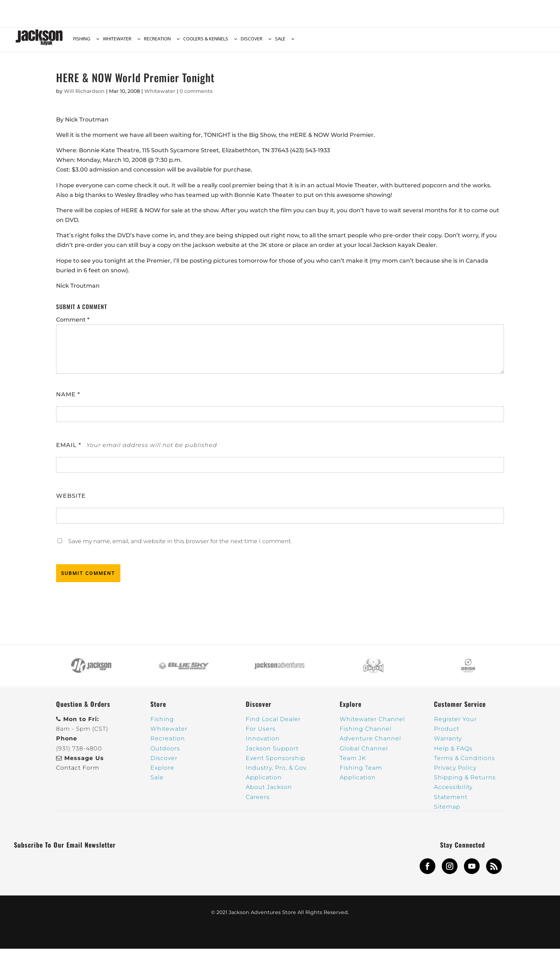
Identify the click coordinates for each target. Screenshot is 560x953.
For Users (261, 733)
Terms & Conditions (464, 762)
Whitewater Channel (372, 723)
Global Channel (364, 753)
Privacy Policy (455, 772)
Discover (164, 762)
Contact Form (78, 772)
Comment (73, 324)
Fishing (162, 723)
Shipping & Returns (465, 782)
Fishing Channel (366, 733)
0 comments (196, 95)
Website (71, 500)
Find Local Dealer (273, 723)
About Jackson (269, 791)
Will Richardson (84, 95)
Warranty (448, 743)
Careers (258, 801)
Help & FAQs (453, 753)
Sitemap (447, 811)
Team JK (353, 762)
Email (69, 449)
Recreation (168, 743)
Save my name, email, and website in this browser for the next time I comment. (180, 545)
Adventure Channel (370, 743)
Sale (157, 782)
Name (68, 399)
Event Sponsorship (276, 762)
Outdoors (165, 753)
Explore (162, 772)
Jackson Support (272, 753)
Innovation (263, 743)
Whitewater (160, 95)
